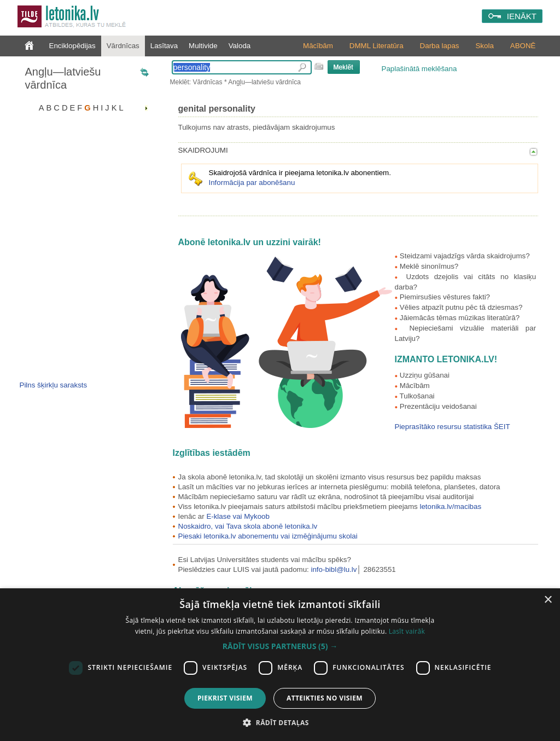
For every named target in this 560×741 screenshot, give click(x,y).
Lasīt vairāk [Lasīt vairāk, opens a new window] (407, 631)
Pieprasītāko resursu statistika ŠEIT (453, 427)
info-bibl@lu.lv (334, 569)
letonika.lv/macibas (450, 506)
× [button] (548, 600)
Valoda (240, 46)
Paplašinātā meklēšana (419, 69)
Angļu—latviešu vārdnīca (63, 78)
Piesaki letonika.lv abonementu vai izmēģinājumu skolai (268, 536)
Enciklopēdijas (72, 46)
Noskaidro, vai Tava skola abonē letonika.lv (248, 526)
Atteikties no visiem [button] (325, 698)
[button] (280, 646)
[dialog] (280, 665)
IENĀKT (522, 16)
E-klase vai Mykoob (238, 516)
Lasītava (164, 46)
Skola (484, 46)
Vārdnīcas (123, 46)
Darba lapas (440, 46)
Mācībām (318, 46)
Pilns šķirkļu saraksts (54, 385)
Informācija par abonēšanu (252, 183)
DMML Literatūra (377, 46)
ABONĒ (523, 46)
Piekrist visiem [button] (225, 698)
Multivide (203, 46)
